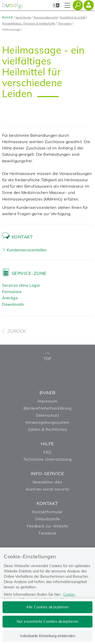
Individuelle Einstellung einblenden (48, 636)
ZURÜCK (14, 331)
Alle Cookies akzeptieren (47, 607)
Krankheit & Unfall (73, 17)
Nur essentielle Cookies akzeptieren (48, 621)
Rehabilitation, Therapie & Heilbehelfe (29, 23)
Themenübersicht (45, 17)
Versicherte (23, 17)
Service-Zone (29, 273)
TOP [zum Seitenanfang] (48, 357)
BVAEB (8, 17)
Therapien (65, 23)
